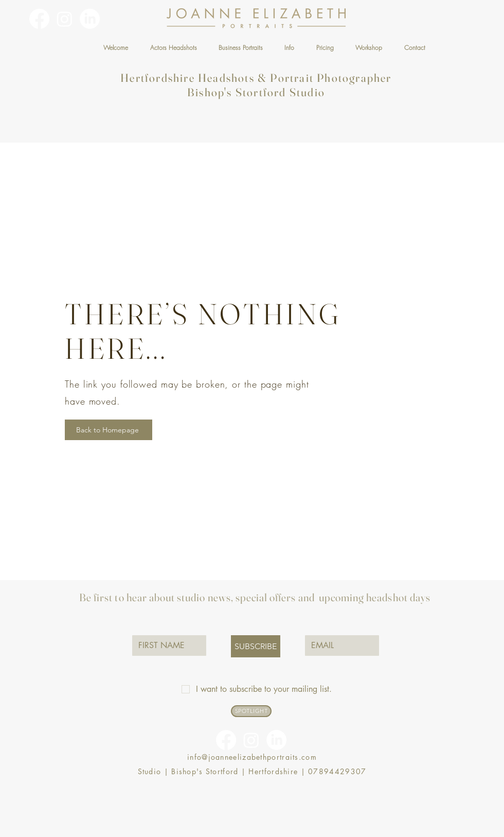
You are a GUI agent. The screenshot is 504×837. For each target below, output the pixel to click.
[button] (173, 48)
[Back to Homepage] (109, 430)
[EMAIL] (339, 646)
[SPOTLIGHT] (251, 711)
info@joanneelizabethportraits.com (252, 757)
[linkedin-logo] (90, 19)
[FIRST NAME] (166, 646)
